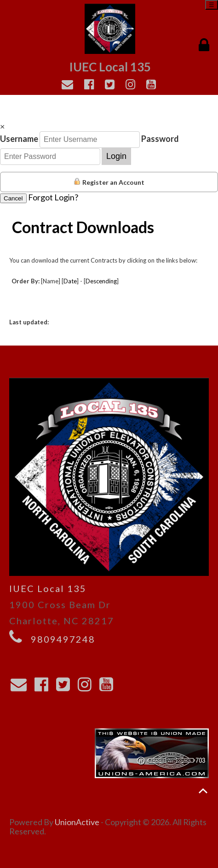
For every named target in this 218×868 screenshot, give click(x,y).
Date (70, 281)
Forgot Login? (53, 197)
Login (116, 156)
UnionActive (77, 822)
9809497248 (63, 639)
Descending (101, 281)
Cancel (13, 198)
